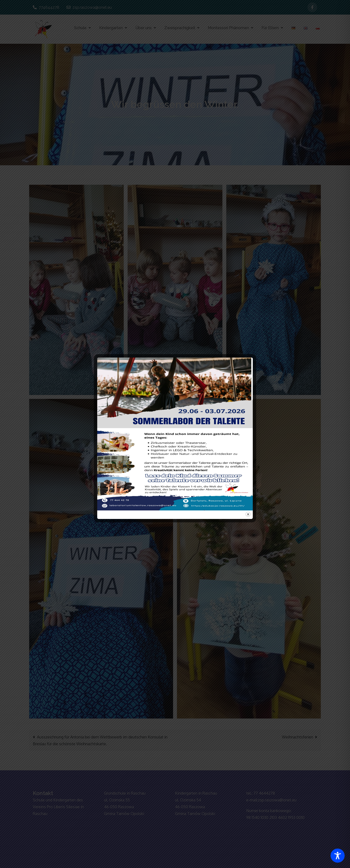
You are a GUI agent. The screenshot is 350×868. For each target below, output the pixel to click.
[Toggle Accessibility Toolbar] (338, 856)
